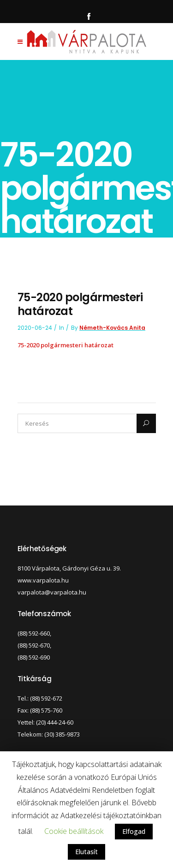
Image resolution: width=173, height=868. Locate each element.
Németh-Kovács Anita (112, 328)
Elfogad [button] (134, 831)
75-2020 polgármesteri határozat (66, 345)
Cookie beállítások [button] (74, 831)
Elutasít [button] (86, 852)
